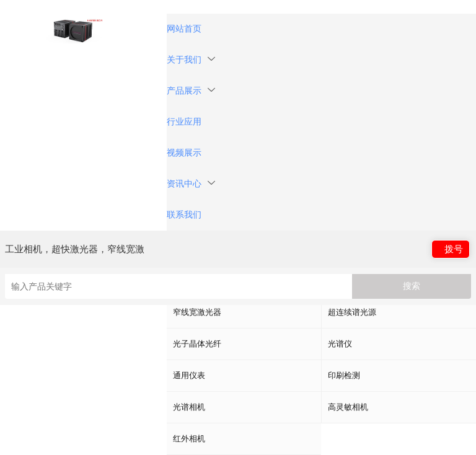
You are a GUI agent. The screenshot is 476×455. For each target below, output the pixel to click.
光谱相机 (189, 407)
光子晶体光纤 (197, 344)
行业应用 (184, 122)
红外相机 (189, 439)
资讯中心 (191, 184)
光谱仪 (340, 344)
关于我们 (191, 60)
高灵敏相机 (348, 407)
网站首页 (184, 29)
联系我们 (184, 215)
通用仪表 (189, 375)
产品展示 (191, 91)
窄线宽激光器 (197, 312)
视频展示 (184, 153)
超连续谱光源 (352, 312)
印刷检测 (344, 375)
